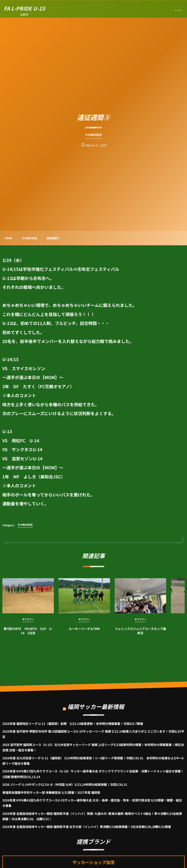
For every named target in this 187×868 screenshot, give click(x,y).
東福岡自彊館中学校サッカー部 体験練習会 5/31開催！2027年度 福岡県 (51, 792)
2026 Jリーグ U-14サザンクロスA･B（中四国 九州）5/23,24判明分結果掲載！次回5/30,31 (65, 784)
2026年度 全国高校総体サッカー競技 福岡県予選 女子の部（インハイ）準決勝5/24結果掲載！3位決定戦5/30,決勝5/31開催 (87, 827)
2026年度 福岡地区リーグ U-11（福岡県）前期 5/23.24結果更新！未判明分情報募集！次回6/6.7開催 (73, 724)
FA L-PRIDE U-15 (24, 8)
